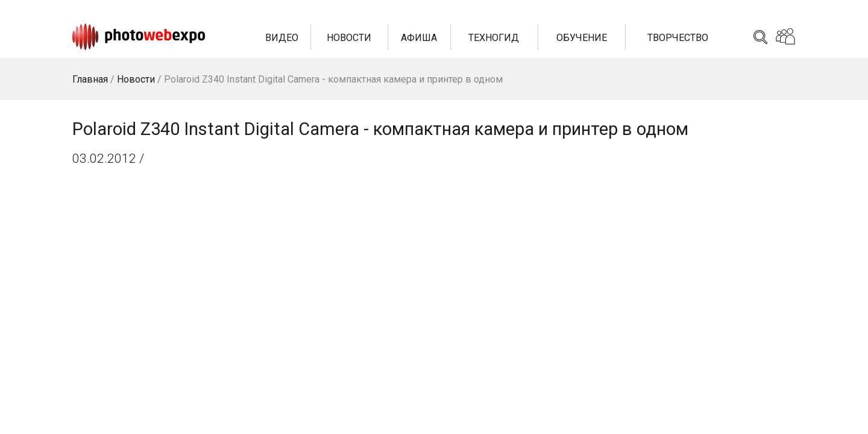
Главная (90, 79)
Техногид (494, 38)
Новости (349, 38)
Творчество (678, 38)
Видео (282, 38)
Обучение (582, 38)
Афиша (419, 38)
